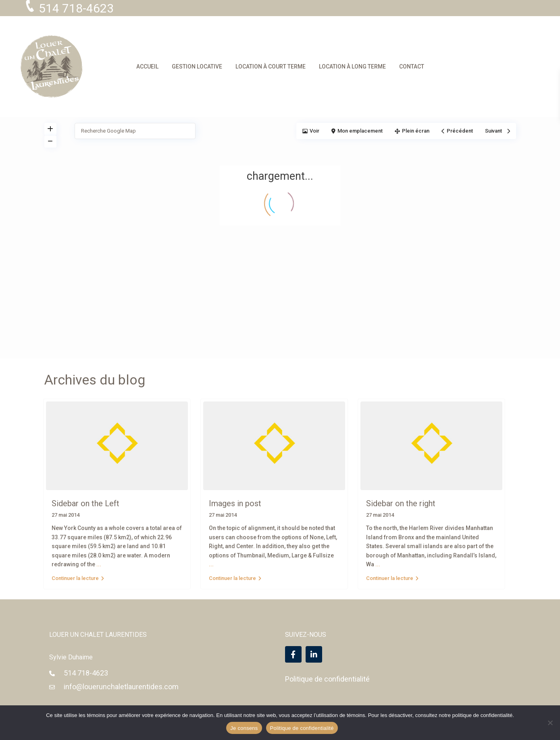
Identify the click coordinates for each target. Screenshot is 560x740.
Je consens (244, 728)
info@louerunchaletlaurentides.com (121, 687)
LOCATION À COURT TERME (271, 67)
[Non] (550, 723)
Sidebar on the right (401, 503)
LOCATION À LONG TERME (352, 67)
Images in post (235, 503)
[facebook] (293, 654)
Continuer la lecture (78, 578)
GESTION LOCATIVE (197, 67)
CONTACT (412, 67)
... (99, 564)
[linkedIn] (314, 654)
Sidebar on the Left (85, 503)
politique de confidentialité (483, 715)
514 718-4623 (86, 673)
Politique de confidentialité (327, 679)
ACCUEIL (147, 67)
